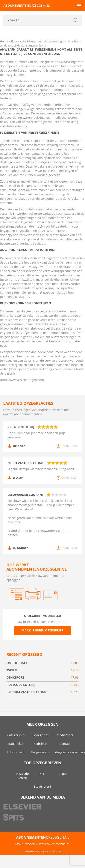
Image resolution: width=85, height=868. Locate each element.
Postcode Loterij (22, 776)
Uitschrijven (16, 752)
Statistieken (16, 744)
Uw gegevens (40, 752)
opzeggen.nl (27, 5)
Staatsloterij (42, 786)
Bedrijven (40, 744)
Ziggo (63, 774)
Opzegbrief (40, 735)
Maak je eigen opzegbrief (42, 630)
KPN (42, 774)
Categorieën (16, 735)
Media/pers (65, 735)
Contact (65, 744)
